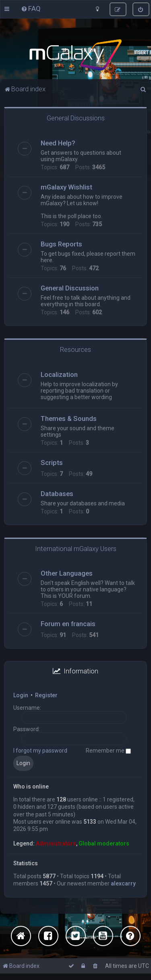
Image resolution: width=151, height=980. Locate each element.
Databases (57, 494)
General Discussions (76, 118)
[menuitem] (31, 8)
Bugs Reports (61, 244)
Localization (59, 374)
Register (46, 695)
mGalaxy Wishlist (66, 187)
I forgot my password (40, 751)
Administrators (56, 843)
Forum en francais (68, 624)
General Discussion (70, 288)
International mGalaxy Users (76, 549)
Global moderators (104, 843)
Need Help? (58, 143)
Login (21, 695)
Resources (75, 349)
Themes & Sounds (69, 418)
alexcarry (123, 883)
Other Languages (67, 573)
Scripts (52, 463)
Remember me (108, 751)
